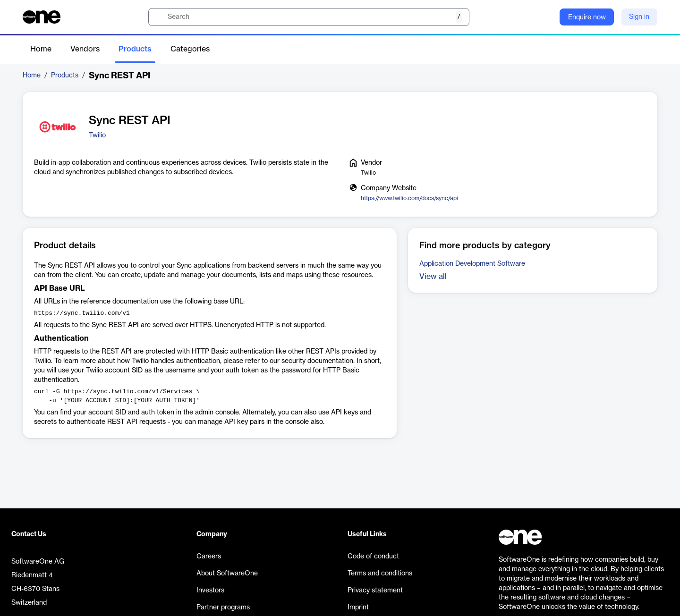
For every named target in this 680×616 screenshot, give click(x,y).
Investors (210, 591)
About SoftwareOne (227, 574)
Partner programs (223, 608)
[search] (309, 17)
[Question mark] (546, 17)
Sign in (639, 17)
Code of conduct (373, 557)
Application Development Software (472, 264)
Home (41, 49)
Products (135, 49)
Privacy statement (375, 591)
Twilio (97, 135)
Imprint (358, 608)
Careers (209, 557)
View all (433, 277)
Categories (190, 49)
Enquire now (587, 17)
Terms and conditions (380, 574)
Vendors (85, 49)
